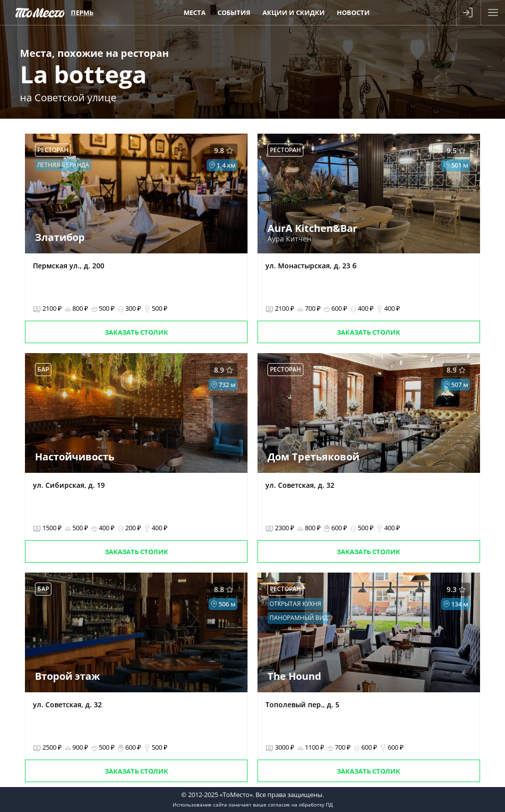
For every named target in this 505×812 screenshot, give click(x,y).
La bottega (83, 74)
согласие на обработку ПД (300, 805)
